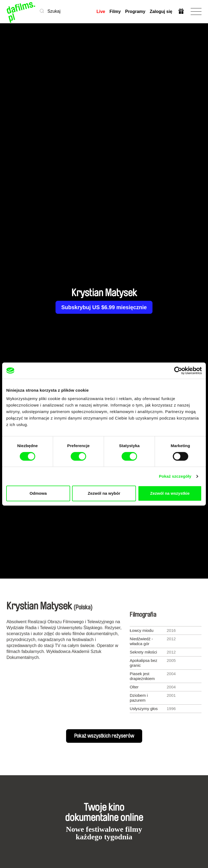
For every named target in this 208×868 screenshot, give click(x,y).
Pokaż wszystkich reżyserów (104, 736)
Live (101, 11)
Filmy (115, 11)
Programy (135, 11)
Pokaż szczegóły (175, 476)
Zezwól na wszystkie (170, 493)
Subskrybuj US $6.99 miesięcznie (104, 307)
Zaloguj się (161, 11)
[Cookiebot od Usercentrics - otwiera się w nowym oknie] (178, 371)
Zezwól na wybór (104, 493)
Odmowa (38, 493)
